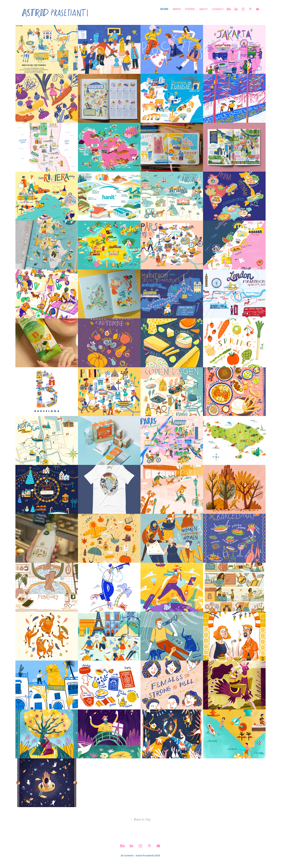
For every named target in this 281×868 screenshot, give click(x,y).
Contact (218, 9)
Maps (177, 9)
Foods (190, 9)
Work (164, 9)
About (203, 9)
